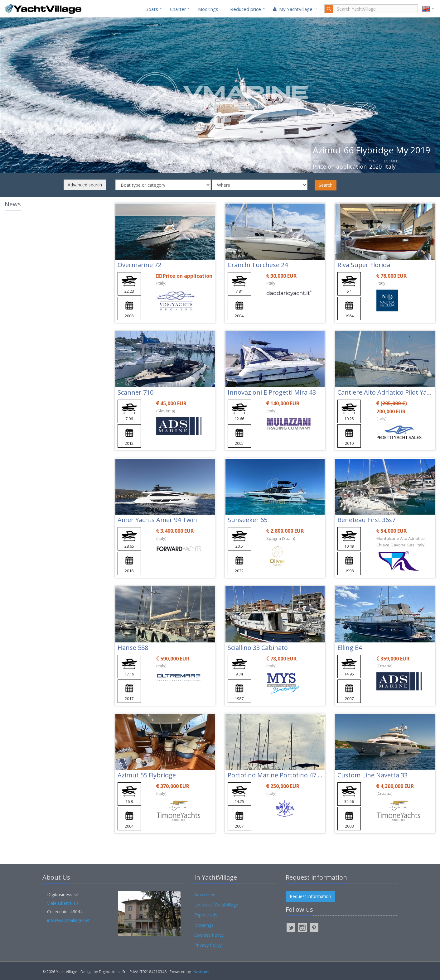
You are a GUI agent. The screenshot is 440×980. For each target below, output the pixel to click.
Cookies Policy (209, 935)
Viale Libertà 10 (63, 903)
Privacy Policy (208, 945)
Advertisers (205, 894)
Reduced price (246, 9)
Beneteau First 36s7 (366, 520)
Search (326, 185)
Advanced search (85, 185)
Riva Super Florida (364, 265)
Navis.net (201, 972)
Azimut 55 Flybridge (147, 775)
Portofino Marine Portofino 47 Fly (277, 775)
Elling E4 (350, 648)
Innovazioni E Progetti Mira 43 (272, 392)
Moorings (208, 9)
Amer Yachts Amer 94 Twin (157, 520)
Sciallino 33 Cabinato (258, 648)
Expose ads (206, 915)
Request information (310, 896)
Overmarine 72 (139, 265)
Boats (152, 9)
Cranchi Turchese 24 (258, 265)
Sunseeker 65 (247, 520)
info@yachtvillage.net (68, 920)
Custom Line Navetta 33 (372, 775)
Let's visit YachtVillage (216, 905)
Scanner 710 (135, 392)
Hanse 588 (133, 648)
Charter (178, 9)
